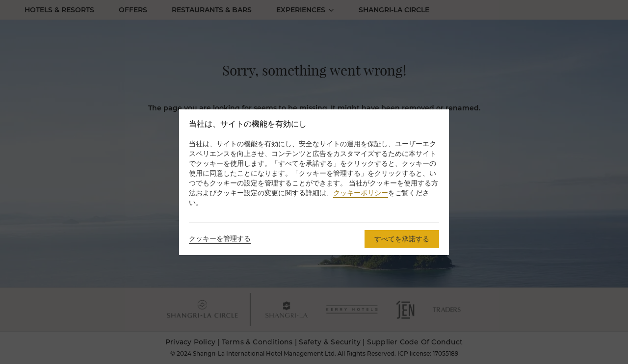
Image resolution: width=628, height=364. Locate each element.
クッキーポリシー (361, 193)
